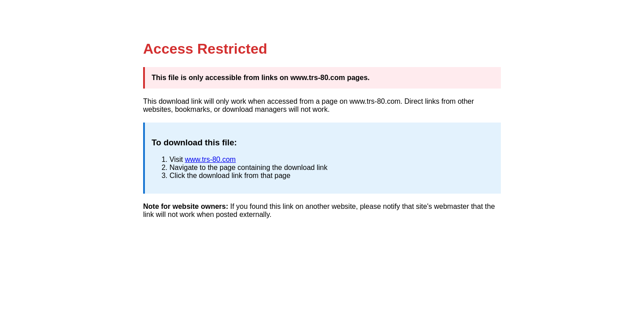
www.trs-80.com (210, 159)
